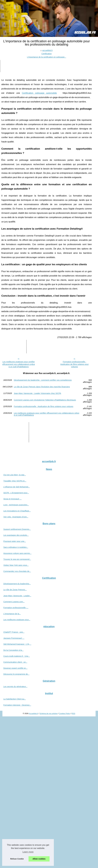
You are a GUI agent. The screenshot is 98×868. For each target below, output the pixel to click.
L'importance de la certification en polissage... (47, 57)
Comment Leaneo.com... (14, 602)
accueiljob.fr (47, 50)
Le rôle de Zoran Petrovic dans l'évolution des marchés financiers (42, 387)
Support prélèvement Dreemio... (17, 529)
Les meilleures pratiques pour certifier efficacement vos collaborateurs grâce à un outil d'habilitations (19, 364)
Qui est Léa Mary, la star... (15, 475)
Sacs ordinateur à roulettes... (16, 547)
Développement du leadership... (17, 584)
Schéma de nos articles (49, 713)
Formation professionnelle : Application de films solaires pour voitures (74, 364)
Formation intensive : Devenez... (17, 705)
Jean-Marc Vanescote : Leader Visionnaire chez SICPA (37, 393)
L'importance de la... (12, 614)
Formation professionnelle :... (16, 608)
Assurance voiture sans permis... (17, 553)
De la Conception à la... (13, 650)
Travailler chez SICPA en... (15, 481)
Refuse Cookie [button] (17, 859)
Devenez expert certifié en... (15, 668)
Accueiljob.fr (34, 713)
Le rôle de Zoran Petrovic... (15, 590)
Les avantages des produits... (16, 535)
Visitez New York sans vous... (16, 565)
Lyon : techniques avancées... (16, 505)
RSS (73, 713)
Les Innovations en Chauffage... (17, 511)
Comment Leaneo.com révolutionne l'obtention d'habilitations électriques (45, 400)
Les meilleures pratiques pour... (17, 620)
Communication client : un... (15, 662)
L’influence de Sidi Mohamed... (17, 487)
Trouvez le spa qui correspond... (17, 559)
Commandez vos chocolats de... (17, 571)
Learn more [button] (28, 852)
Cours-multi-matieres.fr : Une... (17, 656)
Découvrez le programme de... (16, 674)
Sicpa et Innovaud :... (12, 499)
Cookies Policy (65, 713)
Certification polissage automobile (39, 93)
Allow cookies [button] (39, 859)
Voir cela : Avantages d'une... (16, 517)
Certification (47, 54)
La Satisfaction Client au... (15, 699)
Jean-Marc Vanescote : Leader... (17, 596)
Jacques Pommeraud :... (14, 638)
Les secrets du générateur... (15, 687)
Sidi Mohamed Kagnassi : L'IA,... (17, 644)
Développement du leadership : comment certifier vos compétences (43, 380)
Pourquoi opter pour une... (15, 541)
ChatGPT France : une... (14, 632)
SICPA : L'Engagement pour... (16, 493)
